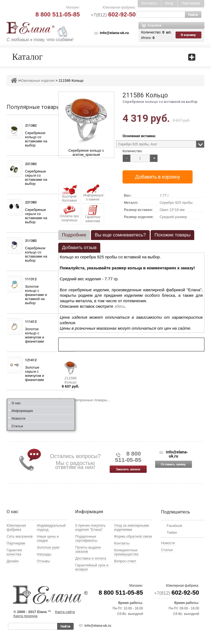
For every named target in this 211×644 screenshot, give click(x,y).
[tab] (74, 235)
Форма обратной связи (133, 536)
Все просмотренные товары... (84, 400)
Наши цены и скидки (48, 538)
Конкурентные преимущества (126, 552)
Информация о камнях (93, 193)
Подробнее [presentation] (74, 235)
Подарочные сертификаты (86, 538)
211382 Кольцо (32, 126)
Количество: (133, 151)
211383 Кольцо (32, 241)
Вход (169, 3)
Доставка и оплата (91, 558)
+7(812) (113, 15)
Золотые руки (48, 547)
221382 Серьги (32, 165)
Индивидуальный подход (51, 527)
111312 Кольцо (32, 280)
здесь (120, 306)
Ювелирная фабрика (16, 527)
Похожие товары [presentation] (172, 235)
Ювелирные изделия (37, 80)
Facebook (174, 526)
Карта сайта (65, 612)
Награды (44, 554)
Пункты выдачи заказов (88, 549)
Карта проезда (25, 616)
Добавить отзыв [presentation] (79, 248)
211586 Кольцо (70, 380)
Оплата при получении (69, 214)
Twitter (172, 533)
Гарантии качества (93, 214)
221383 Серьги (32, 203)
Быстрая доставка (70, 193)
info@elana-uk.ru (114, 33)
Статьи (17, 426)
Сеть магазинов (20, 536)
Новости (18, 419)
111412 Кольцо (32, 322)
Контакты (149, 3)
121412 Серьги (32, 361)
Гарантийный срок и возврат (92, 567)
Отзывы (43, 561)
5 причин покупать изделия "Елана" (91, 527)
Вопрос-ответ (125, 561)
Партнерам (191, 3)
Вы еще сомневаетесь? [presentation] (120, 235)
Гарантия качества (14, 552)
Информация (22, 411)
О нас (16, 403)
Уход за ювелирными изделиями (131, 527)
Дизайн (13, 561)
